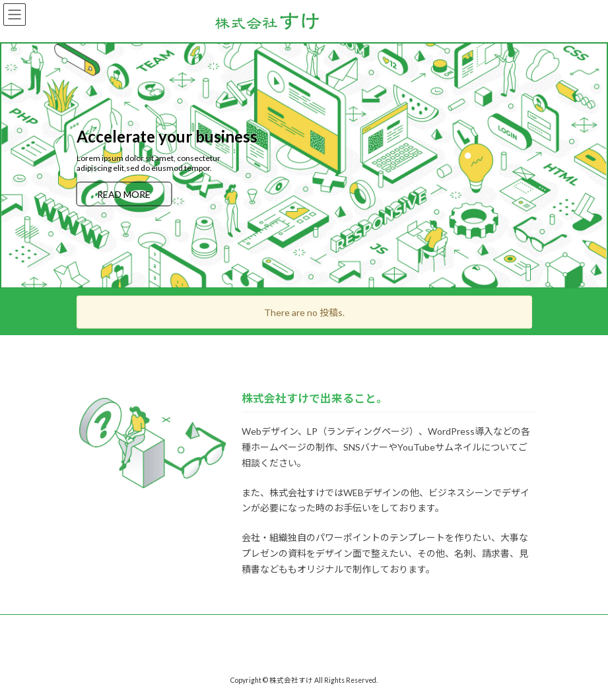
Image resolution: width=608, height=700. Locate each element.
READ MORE (124, 194)
